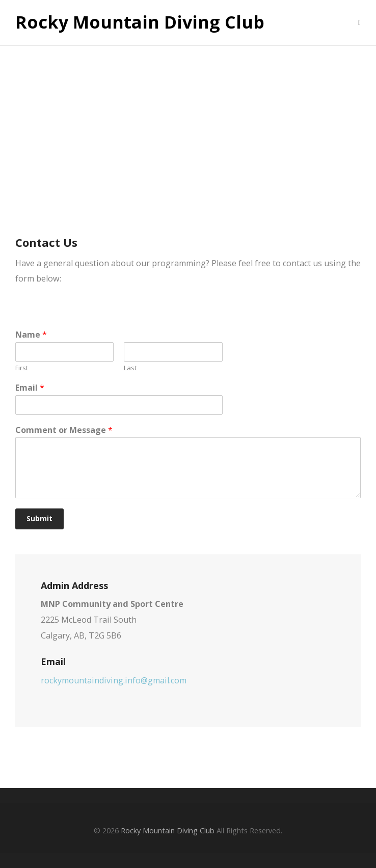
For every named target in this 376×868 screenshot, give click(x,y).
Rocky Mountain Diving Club (140, 22)
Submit (39, 519)
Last (130, 368)
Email (30, 388)
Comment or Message (64, 430)
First (22, 368)
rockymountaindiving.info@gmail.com (114, 680)
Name (31, 335)
